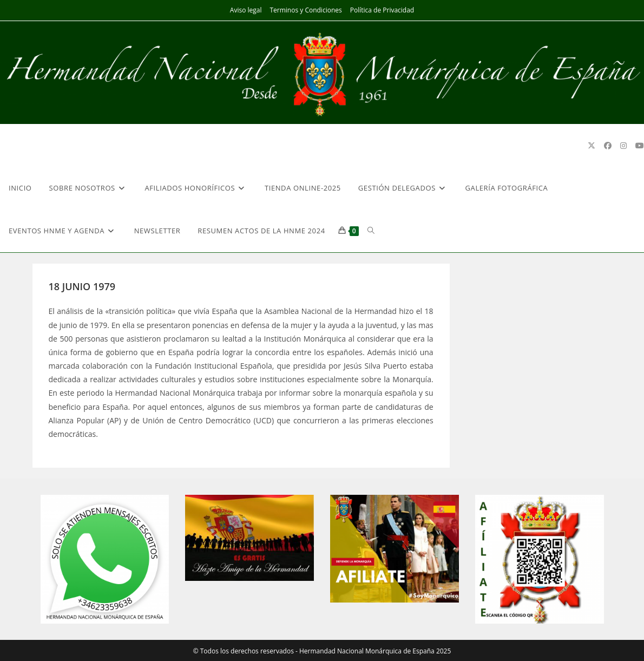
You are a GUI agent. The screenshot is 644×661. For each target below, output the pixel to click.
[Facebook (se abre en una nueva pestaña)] (608, 146)
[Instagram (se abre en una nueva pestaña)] (623, 146)
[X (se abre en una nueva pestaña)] (592, 146)
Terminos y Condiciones (305, 10)
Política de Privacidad (382, 10)
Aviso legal (246, 10)
